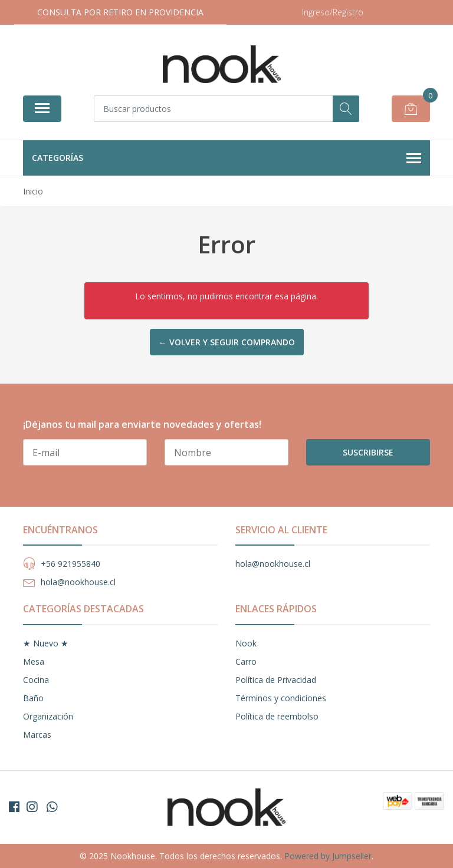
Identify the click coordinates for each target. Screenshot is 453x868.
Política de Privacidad (276, 680)
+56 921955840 (70, 564)
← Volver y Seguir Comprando (227, 342)
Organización (48, 716)
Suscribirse (368, 452)
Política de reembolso (277, 716)
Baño (33, 698)
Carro (246, 661)
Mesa (34, 661)
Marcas (37, 735)
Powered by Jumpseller (328, 856)
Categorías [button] (226, 159)
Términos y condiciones (281, 698)
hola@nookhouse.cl (78, 582)
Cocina (36, 680)
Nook (246, 643)
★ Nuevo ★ (46, 643)
